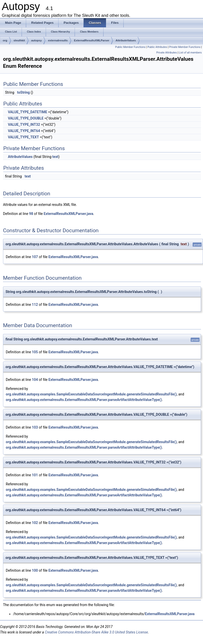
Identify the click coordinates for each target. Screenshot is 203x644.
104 (35, 380)
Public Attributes (157, 47)
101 (35, 475)
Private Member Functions (185, 47)
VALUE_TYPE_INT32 (24, 125)
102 (35, 523)
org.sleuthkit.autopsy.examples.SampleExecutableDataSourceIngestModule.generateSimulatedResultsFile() (91, 394)
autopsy (36, 40)
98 (31, 214)
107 (35, 257)
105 (35, 352)
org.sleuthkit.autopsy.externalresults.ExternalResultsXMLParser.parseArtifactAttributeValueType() (84, 400)
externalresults (58, 40)
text (55, 157)
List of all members (190, 53)
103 (35, 427)
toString (23, 92)
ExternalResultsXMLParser (92, 40)
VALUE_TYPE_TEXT (23, 137)
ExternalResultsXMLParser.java (68, 214)
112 (35, 305)
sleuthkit (19, 40)
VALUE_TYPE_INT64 (24, 131)
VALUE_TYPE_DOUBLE (26, 118)
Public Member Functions (130, 47)
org (5, 40)
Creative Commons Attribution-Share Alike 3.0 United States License (96, 632)
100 (35, 570)
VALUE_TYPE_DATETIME (27, 112)
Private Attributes (167, 53)
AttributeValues (126, 40)
